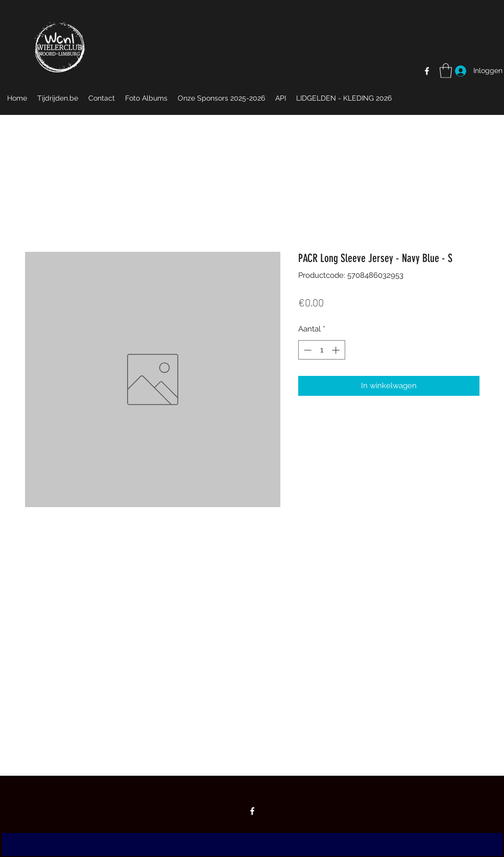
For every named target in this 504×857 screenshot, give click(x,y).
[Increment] (337, 350)
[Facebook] (427, 71)
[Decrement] (307, 350)
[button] (446, 71)
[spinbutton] (321, 350)
